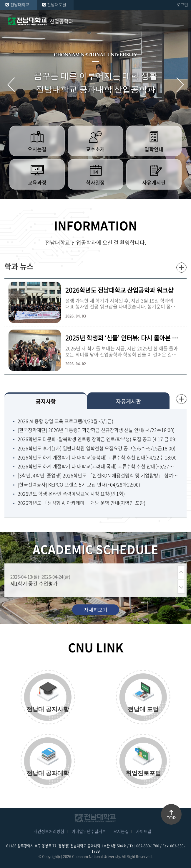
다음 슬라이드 (180, 85)
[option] (92, 580)
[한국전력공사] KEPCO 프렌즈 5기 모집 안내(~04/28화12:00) (79, 485)
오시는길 (121, 831)
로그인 (182, 4)
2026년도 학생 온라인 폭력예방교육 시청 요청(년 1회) (71, 494)
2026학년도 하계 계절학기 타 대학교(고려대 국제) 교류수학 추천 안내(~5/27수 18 (98, 466)
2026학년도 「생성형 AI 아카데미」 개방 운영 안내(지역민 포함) (82, 503)
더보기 (181, 268)
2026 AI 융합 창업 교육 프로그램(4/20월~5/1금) (65, 421)
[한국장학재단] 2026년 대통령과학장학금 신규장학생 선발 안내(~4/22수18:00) (96, 430)
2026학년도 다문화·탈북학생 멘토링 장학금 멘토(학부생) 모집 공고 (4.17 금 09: (97, 439)
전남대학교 (20, 4)
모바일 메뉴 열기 (182, 21)
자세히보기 (96, 610)
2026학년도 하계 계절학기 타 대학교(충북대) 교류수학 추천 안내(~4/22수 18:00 (97, 457)
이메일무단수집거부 (89, 831)
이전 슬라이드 (11, 85)
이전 (181, 572)
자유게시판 (128, 401)
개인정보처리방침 (49, 831)
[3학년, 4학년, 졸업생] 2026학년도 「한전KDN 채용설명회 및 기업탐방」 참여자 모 (98, 475)
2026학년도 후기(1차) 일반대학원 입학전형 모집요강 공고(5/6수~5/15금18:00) (97, 448)
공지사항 (46, 401)
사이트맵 (144, 831)
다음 (181, 587)
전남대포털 (57, 4)
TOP (171, 818)
